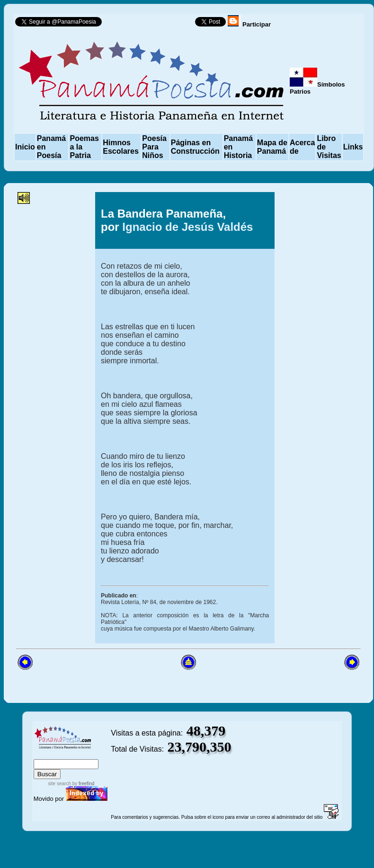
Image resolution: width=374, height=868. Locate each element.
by (83, 784)
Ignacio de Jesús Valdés (187, 227)
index (43, 755)
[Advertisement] (55, 346)
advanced (95, 755)
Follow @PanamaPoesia (151, 24)
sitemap (65, 755)
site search (60, 784)
